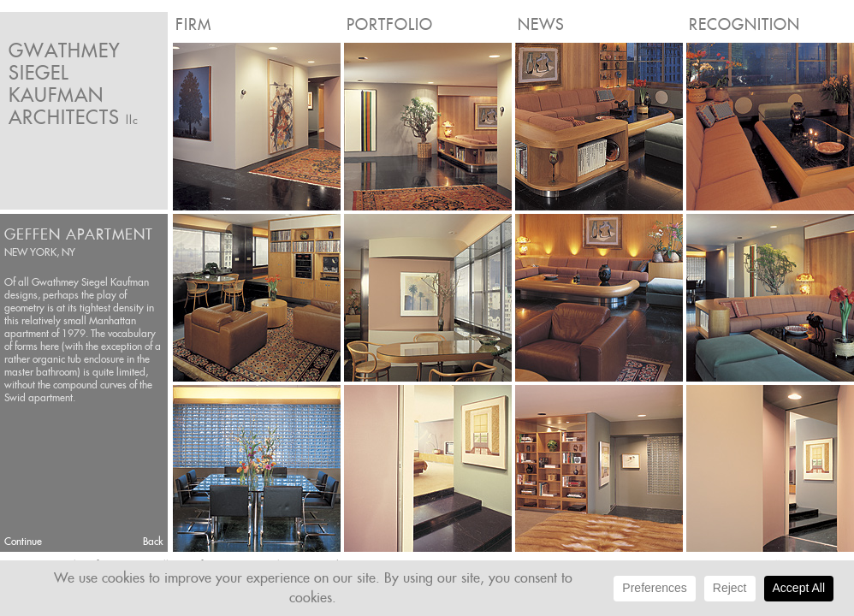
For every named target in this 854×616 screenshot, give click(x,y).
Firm (193, 24)
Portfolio (390, 24)
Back (153, 541)
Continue (23, 541)
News (541, 24)
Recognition (744, 24)
